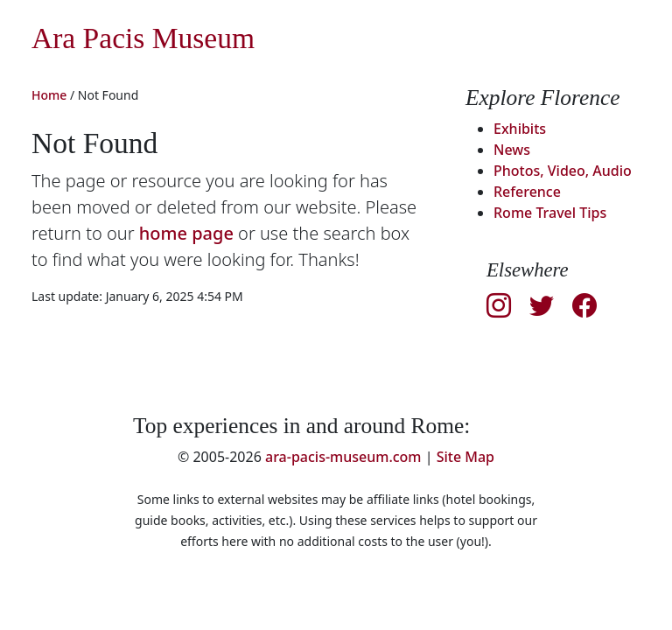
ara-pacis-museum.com (343, 457)
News (512, 150)
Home (49, 95)
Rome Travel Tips (550, 213)
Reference (527, 192)
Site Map (465, 457)
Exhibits (520, 129)
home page (186, 233)
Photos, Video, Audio (563, 171)
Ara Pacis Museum (143, 38)
